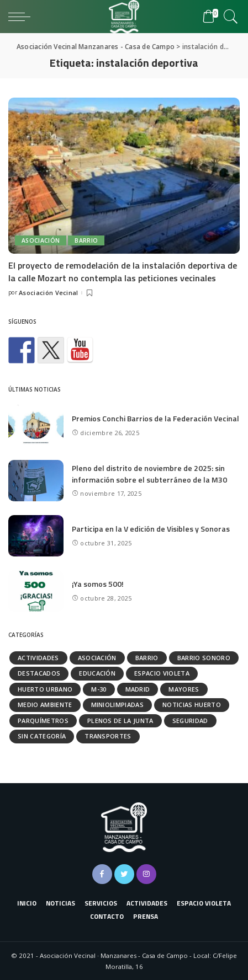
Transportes (108, 736)
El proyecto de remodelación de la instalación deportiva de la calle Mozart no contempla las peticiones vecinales (123, 271)
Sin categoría (42, 736)
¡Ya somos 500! (98, 584)
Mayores (184, 689)
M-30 (99, 689)
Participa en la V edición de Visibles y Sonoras (151, 529)
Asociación (41, 240)
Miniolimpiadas (118, 705)
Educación (97, 673)
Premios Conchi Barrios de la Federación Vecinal (155, 418)
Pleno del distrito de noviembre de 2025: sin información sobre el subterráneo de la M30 (149, 474)
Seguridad (190, 721)
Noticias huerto (192, 705)
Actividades (38, 658)
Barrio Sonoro (204, 658)
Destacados (39, 673)
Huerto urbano (45, 689)
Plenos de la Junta (120, 721)
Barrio (86, 240)
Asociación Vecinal (49, 293)
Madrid (138, 689)
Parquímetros (43, 721)
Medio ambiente (45, 705)
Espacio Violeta (162, 673)
